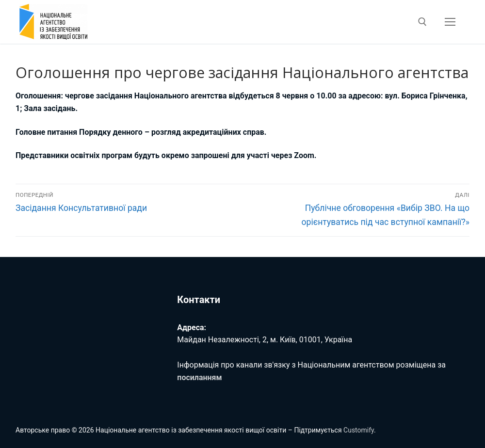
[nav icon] (450, 22)
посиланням (199, 377)
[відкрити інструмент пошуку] (422, 22)
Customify (359, 430)
